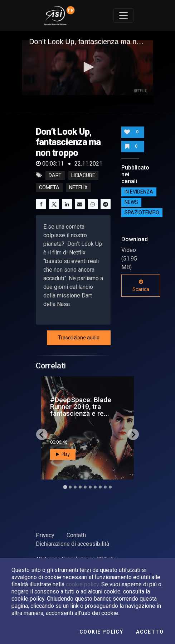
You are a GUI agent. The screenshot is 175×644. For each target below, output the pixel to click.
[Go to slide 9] (105, 487)
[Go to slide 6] (90, 487)
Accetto (150, 632)
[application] (87, 68)
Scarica (141, 286)
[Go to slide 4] (80, 487)
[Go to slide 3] (75, 487)
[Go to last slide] (42, 434)
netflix (78, 187)
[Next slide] (133, 434)
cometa (49, 187)
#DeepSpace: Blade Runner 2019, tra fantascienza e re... (81, 407)
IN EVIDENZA (139, 192)
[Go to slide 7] (95, 487)
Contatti (76, 535)
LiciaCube (83, 175)
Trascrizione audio (79, 338)
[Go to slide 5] (85, 487)
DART (55, 175)
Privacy (45, 535)
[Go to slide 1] (65, 487)
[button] (88, 67)
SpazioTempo (142, 213)
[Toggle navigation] (123, 15)
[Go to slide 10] (110, 487)
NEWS (131, 202)
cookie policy (82, 584)
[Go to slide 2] (70, 487)
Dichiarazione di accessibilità (72, 544)
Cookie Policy (101, 632)
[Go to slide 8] (100, 487)
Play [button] (63, 454)
